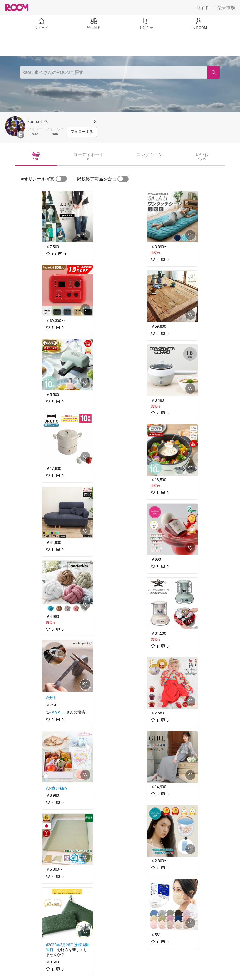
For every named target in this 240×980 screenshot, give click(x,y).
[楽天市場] (226, 8)
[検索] (214, 72)
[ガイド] (202, 8)
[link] (67, 217)
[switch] (61, 179)
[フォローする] (82, 132)
